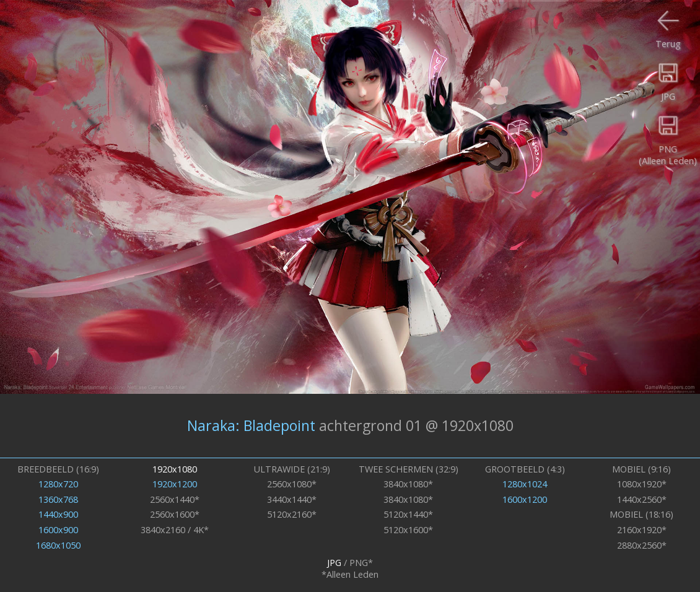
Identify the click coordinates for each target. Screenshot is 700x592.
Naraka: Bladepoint (251, 425)
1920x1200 (175, 484)
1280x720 (58, 484)
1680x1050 (58, 545)
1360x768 (58, 499)
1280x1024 (525, 484)
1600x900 (58, 530)
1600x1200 (525, 499)
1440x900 (58, 514)
